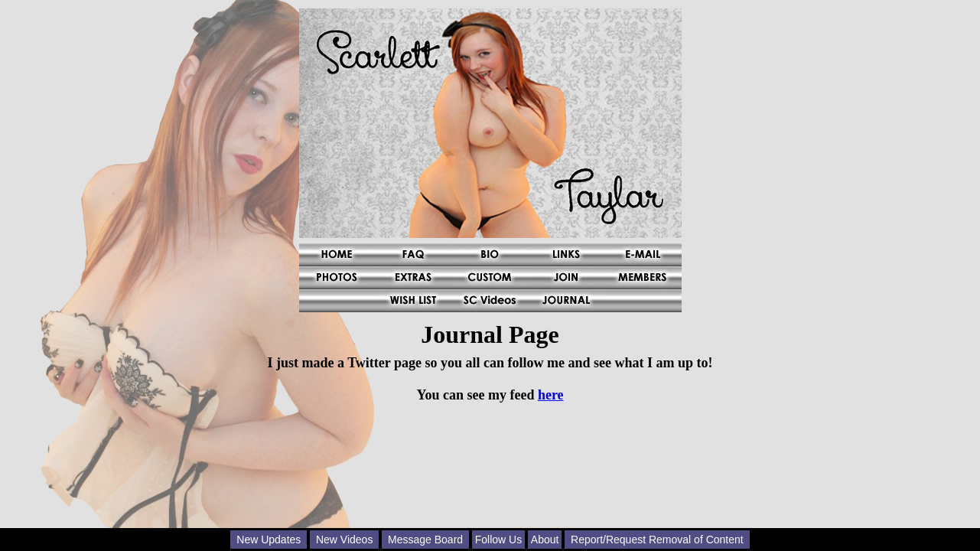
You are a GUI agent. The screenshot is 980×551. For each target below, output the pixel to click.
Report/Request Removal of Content (657, 540)
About (545, 540)
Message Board (425, 540)
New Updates (269, 540)
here (551, 395)
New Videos (344, 540)
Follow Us (498, 540)
